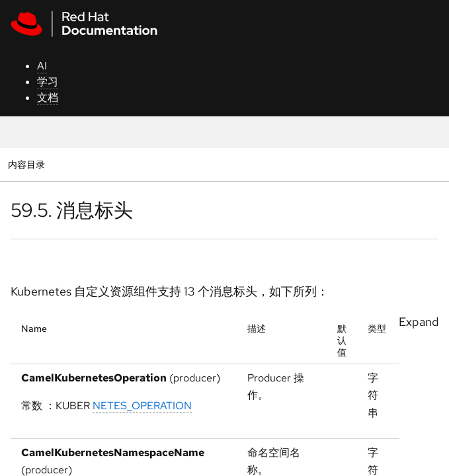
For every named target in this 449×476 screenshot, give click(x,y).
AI (42, 66)
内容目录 (26, 164)
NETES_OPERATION (142, 406)
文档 (48, 98)
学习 (48, 82)
